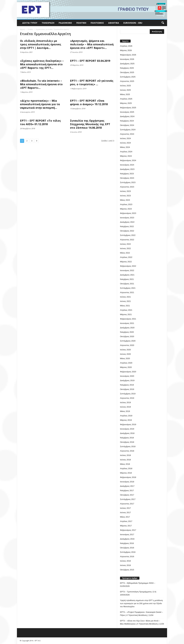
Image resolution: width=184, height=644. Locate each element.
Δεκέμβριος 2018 (127, 433)
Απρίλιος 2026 (126, 46)
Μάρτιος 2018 (126, 473)
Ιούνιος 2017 (125, 512)
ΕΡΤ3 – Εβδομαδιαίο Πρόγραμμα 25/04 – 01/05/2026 (138, 585)
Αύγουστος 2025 (127, 81)
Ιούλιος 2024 (125, 138)
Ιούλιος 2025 (125, 86)
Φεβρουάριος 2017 (128, 530)
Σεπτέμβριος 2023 (128, 182)
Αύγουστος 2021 (127, 292)
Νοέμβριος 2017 (127, 490)
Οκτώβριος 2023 (127, 178)
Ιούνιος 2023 (125, 196)
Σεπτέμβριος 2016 (128, 552)
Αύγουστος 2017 (127, 504)
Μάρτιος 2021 (126, 314)
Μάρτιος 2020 (126, 367)
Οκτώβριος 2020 (127, 336)
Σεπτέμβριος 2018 (128, 446)
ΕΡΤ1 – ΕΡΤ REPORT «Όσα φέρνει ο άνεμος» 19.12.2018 (89, 102)
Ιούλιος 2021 (125, 297)
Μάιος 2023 (125, 200)
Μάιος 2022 (125, 253)
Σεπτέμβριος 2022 (128, 235)
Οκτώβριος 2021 (127, 284)
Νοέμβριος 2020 (127, 332)
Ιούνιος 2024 (125, 143)
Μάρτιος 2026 (126, 50)
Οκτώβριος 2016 (127, 548)
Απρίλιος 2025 (126, 99)
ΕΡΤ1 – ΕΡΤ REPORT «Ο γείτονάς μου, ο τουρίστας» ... (92, 82)
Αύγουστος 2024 (127, 134)
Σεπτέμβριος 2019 (128, 394)
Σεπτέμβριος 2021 (128, 288)
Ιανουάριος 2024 (127, 165)
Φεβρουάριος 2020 (128, 372)
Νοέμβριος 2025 (127, 68)
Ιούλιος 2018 (125, 455)
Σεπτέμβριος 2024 (128, 130)
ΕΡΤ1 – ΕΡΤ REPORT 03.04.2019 (90, 61)
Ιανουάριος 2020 (127, 376)
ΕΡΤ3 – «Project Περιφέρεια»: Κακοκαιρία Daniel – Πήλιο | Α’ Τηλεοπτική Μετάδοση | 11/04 (141, 614)
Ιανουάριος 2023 (127, 218)
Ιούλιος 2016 (125, 561)
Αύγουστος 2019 (127, 398)
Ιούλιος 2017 (125, 508)
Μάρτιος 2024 (126, 156)
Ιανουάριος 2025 (127, 112)
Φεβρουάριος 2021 (128, 319)
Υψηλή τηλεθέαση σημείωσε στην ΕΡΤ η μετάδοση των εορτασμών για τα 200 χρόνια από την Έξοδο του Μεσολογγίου (141, 603)
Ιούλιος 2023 (125, 191)
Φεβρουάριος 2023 (128, 213)
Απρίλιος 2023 (126, 204)
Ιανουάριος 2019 (127, 429)
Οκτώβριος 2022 (127, 231)
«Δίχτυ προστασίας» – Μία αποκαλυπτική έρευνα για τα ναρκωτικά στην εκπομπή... (40, 104)
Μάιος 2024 (125, 147)
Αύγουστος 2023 (127, 187)
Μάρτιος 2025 (126, 103)
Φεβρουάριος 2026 (128, 55)
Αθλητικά (114, 23)
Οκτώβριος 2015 (127, 570)
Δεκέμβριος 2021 (127, 275)
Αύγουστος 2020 (127, 345)
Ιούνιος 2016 (125, 565)
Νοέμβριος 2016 (127, 543)
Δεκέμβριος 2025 (127, 64)
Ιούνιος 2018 (125, 460)
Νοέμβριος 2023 (127, 174)
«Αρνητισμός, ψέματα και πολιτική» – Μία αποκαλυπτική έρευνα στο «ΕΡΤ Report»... (92, 44)
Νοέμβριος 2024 (127, 121)
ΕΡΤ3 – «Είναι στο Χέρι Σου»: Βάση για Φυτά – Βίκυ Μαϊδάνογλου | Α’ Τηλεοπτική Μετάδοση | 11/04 (142, 622)
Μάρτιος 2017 (126, 526)
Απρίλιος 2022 (126, 257)
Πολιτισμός (97, 23)
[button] (163, 23)
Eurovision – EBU (133, 23)
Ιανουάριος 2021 (127, 323)
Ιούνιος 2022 (125, 248)
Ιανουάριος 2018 (127, 482)
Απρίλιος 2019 (126, 416)
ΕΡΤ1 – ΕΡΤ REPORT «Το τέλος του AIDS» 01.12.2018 (40, 122)
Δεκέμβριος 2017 (127, 486)
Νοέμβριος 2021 (127, 279)
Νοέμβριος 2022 (127, 226)
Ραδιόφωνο (65, 23)
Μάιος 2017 (125, 517)
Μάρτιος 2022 (126, 262)
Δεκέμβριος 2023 (127, 169)
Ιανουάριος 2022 (127, 270)
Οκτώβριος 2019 (127, 389)
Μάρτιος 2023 (126, 209)
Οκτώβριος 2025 (127, 72)
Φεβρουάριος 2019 (128, 424)
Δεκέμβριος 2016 (127, 539)
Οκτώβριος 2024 (127, 125)
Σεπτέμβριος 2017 (128, 499)
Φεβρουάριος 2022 (128, 266)
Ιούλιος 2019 (125, 402)
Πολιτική (81, 23)
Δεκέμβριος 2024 (127, 116)
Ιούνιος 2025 (125, 90)
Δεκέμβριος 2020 (127, 328)
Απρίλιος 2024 (126, 152)
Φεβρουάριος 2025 (128, 108)
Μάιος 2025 (125, 94)
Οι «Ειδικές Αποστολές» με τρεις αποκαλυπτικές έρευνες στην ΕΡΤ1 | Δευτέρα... (41, 44)
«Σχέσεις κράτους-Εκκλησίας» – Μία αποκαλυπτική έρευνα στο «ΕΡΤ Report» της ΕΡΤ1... (42, 64)
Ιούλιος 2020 (125, 350)
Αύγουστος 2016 (127, 556)
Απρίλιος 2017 (126, 521)
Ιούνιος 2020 (125, 354)
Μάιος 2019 (125, 411)
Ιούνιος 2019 (125, 407)
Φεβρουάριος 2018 (128, 477)
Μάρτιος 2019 (126, 420)
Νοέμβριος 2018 (127, 438)
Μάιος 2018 (125, 464)
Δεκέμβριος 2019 (127, 380)
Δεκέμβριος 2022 (127, 222)
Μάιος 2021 (125, 306)
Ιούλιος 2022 (125, 244)
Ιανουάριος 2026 (127, 59)
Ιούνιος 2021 (125, 301)
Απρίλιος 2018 (126, 468)
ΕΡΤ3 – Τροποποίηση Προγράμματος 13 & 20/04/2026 (138, 593)
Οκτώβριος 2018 (127, 442)
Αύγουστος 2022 (127, 240)
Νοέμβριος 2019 (127, 385)
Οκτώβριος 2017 (127, 495)
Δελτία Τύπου (30, 23)
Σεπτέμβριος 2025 (128, 77)
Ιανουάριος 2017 (127, 534)
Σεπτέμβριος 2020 (128, 341)
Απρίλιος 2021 (126, 310)
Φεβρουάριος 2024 (128, 160)
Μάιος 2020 (125, 358)
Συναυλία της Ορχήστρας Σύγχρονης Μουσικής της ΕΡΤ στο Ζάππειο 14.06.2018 (90, 124)
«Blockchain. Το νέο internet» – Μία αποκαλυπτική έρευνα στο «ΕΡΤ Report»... (41, 84)
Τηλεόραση (48, 23)
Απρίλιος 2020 (126, 363)
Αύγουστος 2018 (127, 451)
